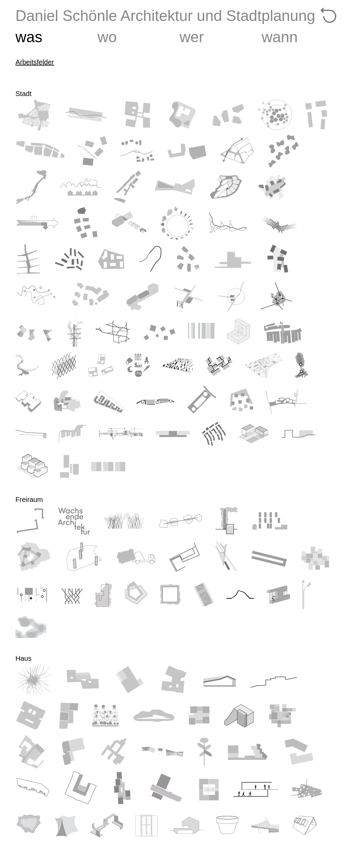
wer (192, 37)
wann (280, 37)
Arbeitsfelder (35, 62)
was (29, 37)
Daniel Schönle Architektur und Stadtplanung (165, 16)
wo (107, 37)
